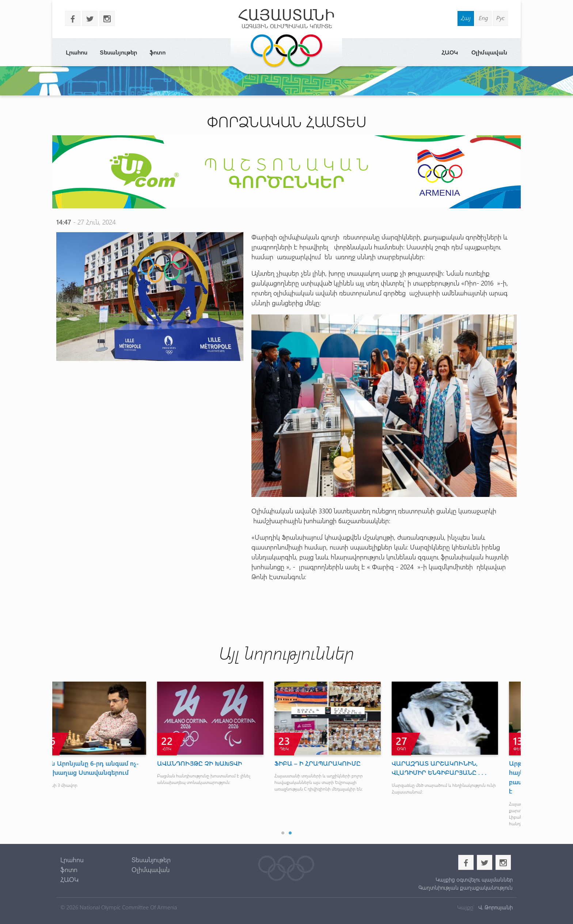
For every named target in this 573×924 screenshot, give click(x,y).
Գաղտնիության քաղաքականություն (466, 887)
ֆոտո (158, 52)
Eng (483, 18)
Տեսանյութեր (118, 52)
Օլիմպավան (489, 52)
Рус (500, 18)
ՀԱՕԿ (450, 52)
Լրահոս (77, 52)
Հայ (466, 18)
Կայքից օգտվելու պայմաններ (474, 879)
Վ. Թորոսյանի (495, 907)
